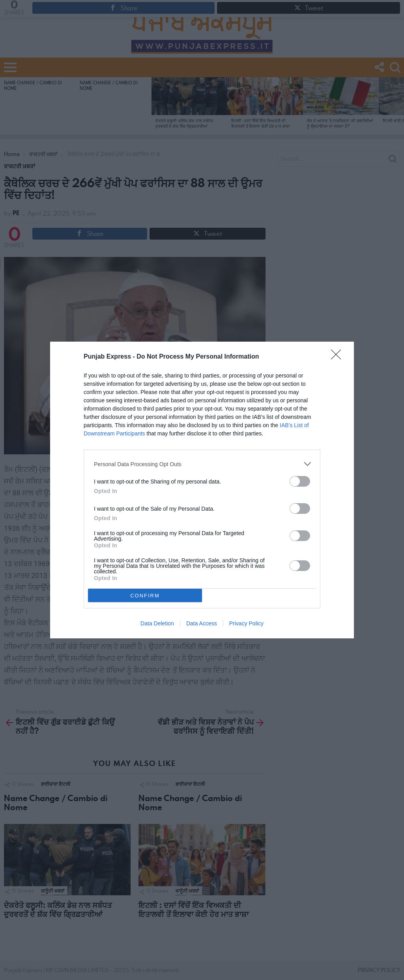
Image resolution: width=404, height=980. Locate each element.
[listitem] (202, 464)
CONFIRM (145, 596)
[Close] (339, 357)
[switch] (300, 481)
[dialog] (202, 490)
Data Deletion (157, 623)
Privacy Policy (246, 623)
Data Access (202, 623)
